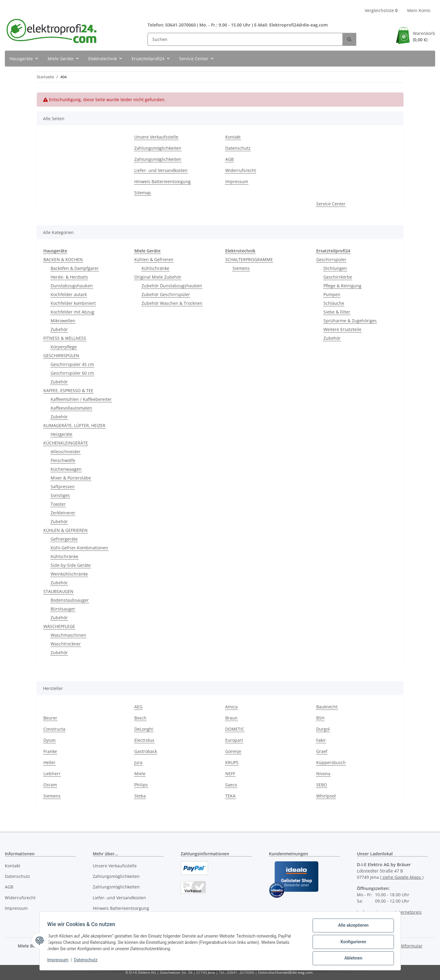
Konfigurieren (351, 943)
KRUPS (232, 762)
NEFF (230, 774)
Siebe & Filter (337, 312)
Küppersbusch (331, 762)
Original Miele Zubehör (158, 277)
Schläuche (334, 303)
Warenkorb (424, 37)
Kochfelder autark (69, 294)
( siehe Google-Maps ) (402, 877)
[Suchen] (245, 39)
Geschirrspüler (331, 259)
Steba (140, 796)
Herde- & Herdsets (69, 277)
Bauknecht (327, 707)
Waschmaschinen (68, 635)
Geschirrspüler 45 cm (72, 364)
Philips (141, 785)
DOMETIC (235, 729)
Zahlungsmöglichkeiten (158, 148)
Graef (322, 751)
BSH (320, 718)
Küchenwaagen (66, 469)
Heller (49, 762)
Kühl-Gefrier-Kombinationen (79, 548)
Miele (140, 774)
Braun (231, 718)
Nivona (323, 774)
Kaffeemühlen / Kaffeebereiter (81, 399)
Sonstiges (60, 495)
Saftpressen (63, 487)
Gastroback (146, 751)
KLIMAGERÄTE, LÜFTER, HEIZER (74, 425)
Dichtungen (335, 268)
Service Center (331, 204)
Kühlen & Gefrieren (154, 259)
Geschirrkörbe (338, 277)
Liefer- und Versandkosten (161, 170)
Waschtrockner (66, 644)
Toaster (58, 504)
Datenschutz (88, 961)
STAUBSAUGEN (58, 591)
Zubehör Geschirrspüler (166, 294)
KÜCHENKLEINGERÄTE (66, 443)
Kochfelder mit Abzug (72, 312)
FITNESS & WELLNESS (65, 338)
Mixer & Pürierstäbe (71, 478)
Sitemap (143, 193)
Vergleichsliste (381, 10)
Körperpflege (64, 347)
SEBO (322, 785)
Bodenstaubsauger (70, 600)
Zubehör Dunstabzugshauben (172, 286)
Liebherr (52, 774)
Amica (231, 707)
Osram (50, 785)
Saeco (231, 785)
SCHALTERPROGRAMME (249, 259)
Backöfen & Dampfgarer (75, 268)
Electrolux (144, 740)
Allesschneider (66, 452)
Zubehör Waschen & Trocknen (172, 303)
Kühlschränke (64, 556)
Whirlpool (326, 796)
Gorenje (233, 751)
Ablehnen (351, 959)
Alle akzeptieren (351, 927)
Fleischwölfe (63, 460)
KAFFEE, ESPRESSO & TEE (68, 390)
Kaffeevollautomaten (71, 408)
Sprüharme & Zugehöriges (350, 321)
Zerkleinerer (63, 513)
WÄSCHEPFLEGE (59, 626)
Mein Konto (419, 10)
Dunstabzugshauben (72, 286)
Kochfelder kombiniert (73, 303)
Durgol (323, 729)
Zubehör (59, 329)
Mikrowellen (63, 321)
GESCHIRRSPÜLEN (61, 356)
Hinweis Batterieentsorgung (162, 181)
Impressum (60, 961)
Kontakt (233, 137)
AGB (229, 159)
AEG (138, 707)
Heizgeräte (61, 434)
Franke (50, 751)
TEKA (230, 796)
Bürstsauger (63, 609)
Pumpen (332, 294)
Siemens (241, 268)
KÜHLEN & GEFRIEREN (66, 530)
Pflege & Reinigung (342, 286)
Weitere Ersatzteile (342, 329)
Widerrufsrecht (241, 170)
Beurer (50, 718)
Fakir (321, 740)
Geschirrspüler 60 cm (72, 373)
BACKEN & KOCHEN (63, 259)
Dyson (50, 740)
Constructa (54, 729)
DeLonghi (144, 729)
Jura (138, 762)
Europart (234, 740)
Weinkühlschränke (69, 574)
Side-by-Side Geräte (71, 565)
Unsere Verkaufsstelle (156, 137)
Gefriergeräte (64, 539)
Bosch (140, 718)
